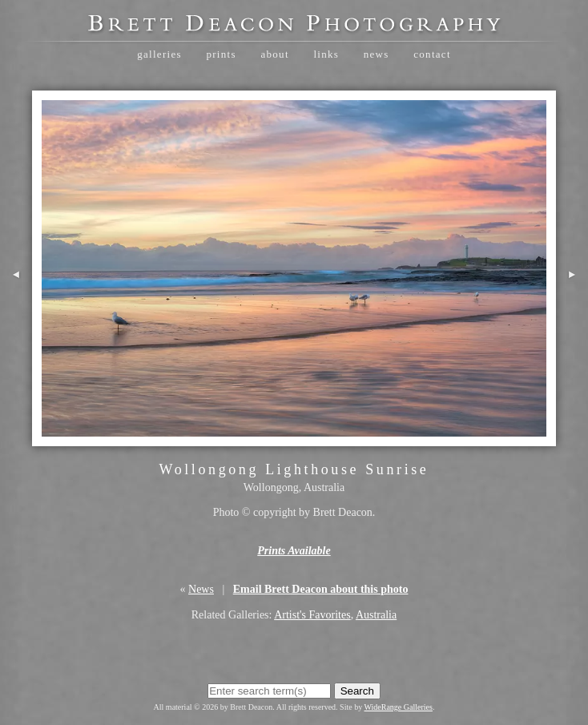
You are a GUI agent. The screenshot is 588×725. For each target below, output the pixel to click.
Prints (221, 54)
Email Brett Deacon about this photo (321, 589)
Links (326, 54)
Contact (432, 54)
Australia (376, 615)
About (274, 54)
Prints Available (294, 551)
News (377, 54)
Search (357, 691)
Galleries (159, 54)
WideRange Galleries (399, 707)
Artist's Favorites (312, 615)
